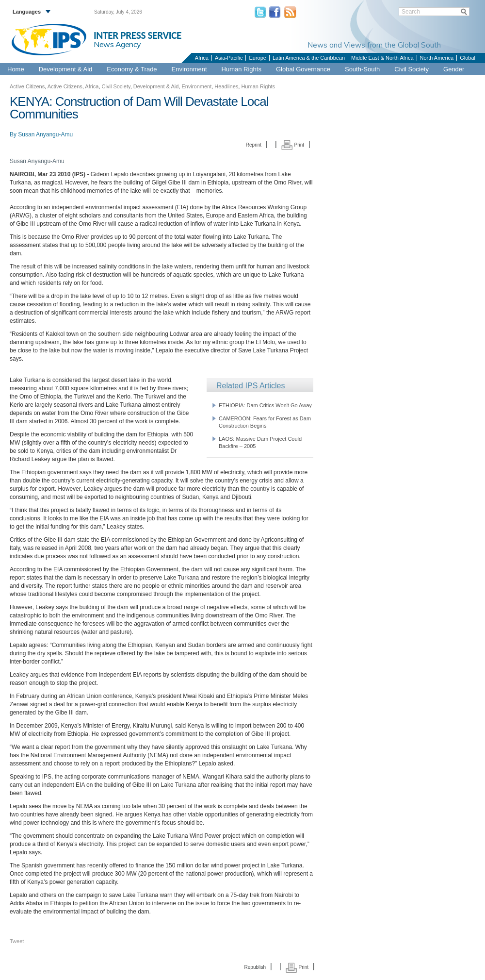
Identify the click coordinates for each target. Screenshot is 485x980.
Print (293, 145)
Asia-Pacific (229, 58)
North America (437, 58)
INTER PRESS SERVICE (137, 35)
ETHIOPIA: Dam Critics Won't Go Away (265, 405)
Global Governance (303, 69)
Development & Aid (66, 69)
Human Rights (242, 69)
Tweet (17, 941)
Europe (257, 58)
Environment (189, 69)
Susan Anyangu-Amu (45, 134)
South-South (362, 69)
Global (468, 58)
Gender (454, 69)
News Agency (117, 44)
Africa (202, 58)
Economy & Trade (132, 69)
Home (16, 69)
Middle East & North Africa (382, 58)
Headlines (226, 86)
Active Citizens (27, 86)
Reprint (254, 145)
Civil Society (412, 69)
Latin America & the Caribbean (309, 58)
